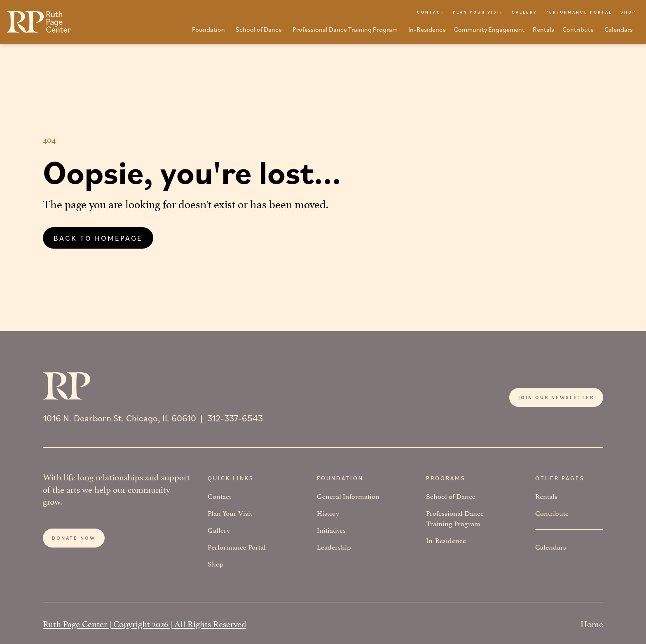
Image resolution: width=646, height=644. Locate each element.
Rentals (546, 496)
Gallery (219, 530)
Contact (219, 496)
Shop (216, 563)
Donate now (74, 538)
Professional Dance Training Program (455, 518)
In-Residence (446, 540)
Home (592, 623)
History (328, 513)
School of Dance (451, 496)
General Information (348, 496)
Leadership (334, 546)
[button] (210, 32)
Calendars (551, 546)
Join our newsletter (556, 397)
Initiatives (331, 530)
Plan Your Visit (230, 513)
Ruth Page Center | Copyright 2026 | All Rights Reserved (145, 623)
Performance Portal (237, 546)
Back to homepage (98, 238)
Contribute (552, 513)
